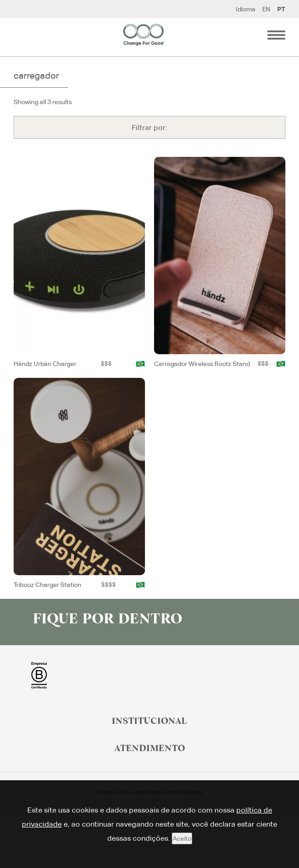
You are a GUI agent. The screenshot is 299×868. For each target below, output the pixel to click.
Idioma (246, 9)
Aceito (182, 838)
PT (281, 9)
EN (266, 9)
